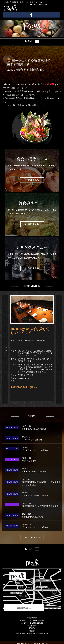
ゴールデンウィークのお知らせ (42, 449)
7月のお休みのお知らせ (42, 438)
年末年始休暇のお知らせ (42, 515)
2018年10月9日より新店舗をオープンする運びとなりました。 (42, 482)
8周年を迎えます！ (42, 459)
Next (59, 349)
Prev (5, 349)
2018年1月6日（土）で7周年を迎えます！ (42, 505)
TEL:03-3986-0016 (39, 4)
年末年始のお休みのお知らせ (42, 427)
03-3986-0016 (24, 378)
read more (33, 537)
